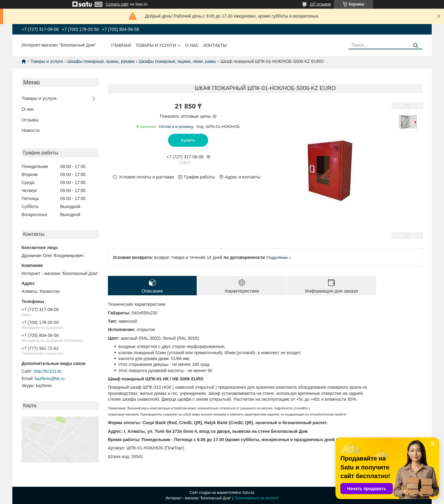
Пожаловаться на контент (256, 498)
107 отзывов (320, 4)
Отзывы (30, 120)
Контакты (215, 45)
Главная (121, 45)
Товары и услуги (156, 45)
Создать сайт (117, 4)
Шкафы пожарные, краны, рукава (101, 61)
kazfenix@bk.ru (50, 379)
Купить (188, 140)
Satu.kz (248, 493)
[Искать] (415, 45)
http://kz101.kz (48, 371)
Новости (31, 130)
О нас (192, 45)
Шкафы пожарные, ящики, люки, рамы (177, 61)
